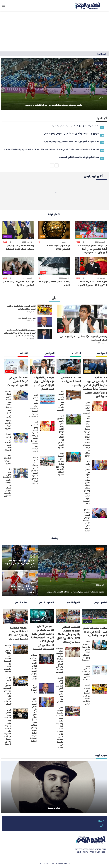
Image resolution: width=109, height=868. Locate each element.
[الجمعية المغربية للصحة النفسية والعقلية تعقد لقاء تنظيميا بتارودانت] (16, 617)
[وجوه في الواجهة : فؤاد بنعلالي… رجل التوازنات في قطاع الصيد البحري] (82, 319)
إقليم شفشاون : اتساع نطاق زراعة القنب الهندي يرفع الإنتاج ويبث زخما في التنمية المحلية (60, 431)
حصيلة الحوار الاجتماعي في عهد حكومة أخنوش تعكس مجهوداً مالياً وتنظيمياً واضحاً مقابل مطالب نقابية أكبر (95, 387)
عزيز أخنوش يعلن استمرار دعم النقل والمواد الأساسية (60, 400)
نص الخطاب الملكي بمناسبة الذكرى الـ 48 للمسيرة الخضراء (93, 283)
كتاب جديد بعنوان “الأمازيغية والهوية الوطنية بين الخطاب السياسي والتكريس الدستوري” (7, 482)
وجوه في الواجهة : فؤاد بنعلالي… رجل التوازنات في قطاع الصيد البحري (84, 338)
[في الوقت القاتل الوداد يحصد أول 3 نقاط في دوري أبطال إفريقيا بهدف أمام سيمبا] (91, 230)
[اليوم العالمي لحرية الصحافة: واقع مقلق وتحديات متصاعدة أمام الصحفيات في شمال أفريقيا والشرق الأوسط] (21, 714)
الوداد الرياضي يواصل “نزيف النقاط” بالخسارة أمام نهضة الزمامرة (23, 589)
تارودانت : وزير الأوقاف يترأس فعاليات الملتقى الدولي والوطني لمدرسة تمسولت (59, 660)
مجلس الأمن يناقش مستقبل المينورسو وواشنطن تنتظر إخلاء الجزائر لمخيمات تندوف (7, 691)
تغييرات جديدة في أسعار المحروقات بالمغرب (71, 381)
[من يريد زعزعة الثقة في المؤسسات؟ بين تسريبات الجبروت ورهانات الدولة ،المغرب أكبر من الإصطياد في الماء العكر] (45, 334)
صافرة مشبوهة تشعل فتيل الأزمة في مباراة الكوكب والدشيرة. (54, 100)
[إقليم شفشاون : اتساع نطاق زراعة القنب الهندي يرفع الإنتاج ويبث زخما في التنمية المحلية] (73, 419)
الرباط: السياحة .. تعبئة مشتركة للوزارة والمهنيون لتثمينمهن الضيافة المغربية (60, 464)
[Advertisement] (54, 31)
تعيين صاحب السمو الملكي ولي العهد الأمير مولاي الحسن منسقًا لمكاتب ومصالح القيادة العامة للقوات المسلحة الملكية (87, 482)
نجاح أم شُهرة (54, 806)
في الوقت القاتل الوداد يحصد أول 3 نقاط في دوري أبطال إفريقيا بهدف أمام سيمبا (93, 249)
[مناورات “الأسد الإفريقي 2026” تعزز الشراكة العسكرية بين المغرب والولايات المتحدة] (21, 649)
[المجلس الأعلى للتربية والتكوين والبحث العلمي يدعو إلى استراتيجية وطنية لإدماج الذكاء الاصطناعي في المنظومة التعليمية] (42, 616)
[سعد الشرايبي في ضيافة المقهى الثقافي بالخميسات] (16, 367)
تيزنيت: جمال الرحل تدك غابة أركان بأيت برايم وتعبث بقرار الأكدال (59, 690)
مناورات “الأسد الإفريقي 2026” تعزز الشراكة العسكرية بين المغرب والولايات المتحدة (8, 658)
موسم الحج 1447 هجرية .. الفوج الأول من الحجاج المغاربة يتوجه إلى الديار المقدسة (34, 470)
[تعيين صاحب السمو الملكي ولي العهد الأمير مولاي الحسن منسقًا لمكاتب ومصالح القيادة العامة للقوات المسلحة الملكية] (100, 465)
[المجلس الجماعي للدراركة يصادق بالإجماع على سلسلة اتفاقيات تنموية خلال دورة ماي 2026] (68, 616)
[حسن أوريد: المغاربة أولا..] (45, 322)
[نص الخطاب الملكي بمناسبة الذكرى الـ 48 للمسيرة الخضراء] (91, 266)
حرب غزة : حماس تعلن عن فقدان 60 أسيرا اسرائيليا (18, 283)
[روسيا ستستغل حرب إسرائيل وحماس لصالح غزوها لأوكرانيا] (18, 230)
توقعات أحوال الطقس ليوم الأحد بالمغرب (55, 283)
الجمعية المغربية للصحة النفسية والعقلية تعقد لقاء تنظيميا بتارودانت (18, 633)
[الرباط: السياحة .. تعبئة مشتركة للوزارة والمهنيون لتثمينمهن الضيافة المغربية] (73, 457)
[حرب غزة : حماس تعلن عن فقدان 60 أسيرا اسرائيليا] (18, 266)
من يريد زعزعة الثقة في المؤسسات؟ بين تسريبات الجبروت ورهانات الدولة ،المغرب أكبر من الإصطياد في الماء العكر (20, 333)
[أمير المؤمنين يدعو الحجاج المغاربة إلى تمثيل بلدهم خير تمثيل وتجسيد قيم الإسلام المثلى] (47, 426)
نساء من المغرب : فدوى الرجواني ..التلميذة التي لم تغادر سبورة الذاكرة (86, 520)
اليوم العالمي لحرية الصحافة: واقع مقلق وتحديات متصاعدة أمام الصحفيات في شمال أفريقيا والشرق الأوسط (8, 727)
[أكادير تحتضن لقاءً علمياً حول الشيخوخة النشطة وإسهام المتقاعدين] (47, 399)
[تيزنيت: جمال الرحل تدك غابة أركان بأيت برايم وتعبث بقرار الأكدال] (72, 682)
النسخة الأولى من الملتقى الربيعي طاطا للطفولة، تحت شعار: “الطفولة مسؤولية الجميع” (8, 449)
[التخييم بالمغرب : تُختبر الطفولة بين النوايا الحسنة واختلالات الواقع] (45, 310)
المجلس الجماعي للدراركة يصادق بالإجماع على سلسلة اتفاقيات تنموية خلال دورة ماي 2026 (68, 634)
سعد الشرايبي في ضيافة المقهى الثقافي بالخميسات (18, 381)
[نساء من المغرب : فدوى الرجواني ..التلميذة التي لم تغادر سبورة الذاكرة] (100, 513)
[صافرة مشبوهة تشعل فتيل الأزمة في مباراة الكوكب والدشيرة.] (54, 84)
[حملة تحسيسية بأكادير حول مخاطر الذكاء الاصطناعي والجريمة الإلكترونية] (100, 645)
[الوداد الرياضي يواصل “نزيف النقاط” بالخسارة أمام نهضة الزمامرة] (20, 583)
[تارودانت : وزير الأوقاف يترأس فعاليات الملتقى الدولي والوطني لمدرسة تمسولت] (72, 652)
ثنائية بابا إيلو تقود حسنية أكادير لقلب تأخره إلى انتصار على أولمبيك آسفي (20, 563)
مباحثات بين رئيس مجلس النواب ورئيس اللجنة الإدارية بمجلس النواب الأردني (34, 667)
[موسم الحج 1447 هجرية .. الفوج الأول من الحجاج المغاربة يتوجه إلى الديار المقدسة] (47, 461)
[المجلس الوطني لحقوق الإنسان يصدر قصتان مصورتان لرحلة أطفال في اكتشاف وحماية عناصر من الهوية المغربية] (21, 395)
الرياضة (32, 549)
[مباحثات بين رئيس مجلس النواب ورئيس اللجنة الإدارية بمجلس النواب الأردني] (46, 659)
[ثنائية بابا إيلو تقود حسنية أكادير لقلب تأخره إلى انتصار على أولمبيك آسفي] (20, 557)
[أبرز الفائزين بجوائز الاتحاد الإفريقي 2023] (54, 230)
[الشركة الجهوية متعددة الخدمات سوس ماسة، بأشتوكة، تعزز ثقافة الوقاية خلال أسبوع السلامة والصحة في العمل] (72, 711)
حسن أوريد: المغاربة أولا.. (27, 318)
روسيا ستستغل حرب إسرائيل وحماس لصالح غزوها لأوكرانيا (20, 247)
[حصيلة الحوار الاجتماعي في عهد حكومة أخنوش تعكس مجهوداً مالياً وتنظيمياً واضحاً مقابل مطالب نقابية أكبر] (95, 367)
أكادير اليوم (99, 64)
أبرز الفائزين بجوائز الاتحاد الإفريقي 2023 (59, 247)
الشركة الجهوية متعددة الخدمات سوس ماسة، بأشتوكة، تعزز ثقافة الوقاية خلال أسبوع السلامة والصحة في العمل (59, 727)
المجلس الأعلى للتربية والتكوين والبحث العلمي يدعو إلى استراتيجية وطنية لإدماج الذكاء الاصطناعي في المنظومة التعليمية (42, 637)
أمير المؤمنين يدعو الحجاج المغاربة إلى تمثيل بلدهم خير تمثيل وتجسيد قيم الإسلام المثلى (34, 437)
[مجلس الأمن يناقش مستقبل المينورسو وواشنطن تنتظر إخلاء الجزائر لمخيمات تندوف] (21, 681)
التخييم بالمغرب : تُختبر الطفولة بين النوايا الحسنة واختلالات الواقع (21, 307)
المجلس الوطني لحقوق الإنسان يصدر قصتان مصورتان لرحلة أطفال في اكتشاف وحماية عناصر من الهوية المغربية (8, 410)
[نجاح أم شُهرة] (54, 787)
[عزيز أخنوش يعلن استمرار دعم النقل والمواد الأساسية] (73, 395)
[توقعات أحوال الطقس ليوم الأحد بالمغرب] (54, 266)
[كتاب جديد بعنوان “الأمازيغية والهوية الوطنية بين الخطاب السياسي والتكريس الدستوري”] (21, 473)
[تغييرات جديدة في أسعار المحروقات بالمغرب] (69, 367)
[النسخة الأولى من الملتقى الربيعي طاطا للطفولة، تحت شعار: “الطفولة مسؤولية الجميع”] (21, 438)
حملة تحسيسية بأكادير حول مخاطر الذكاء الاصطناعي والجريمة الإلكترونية (86, 651)
